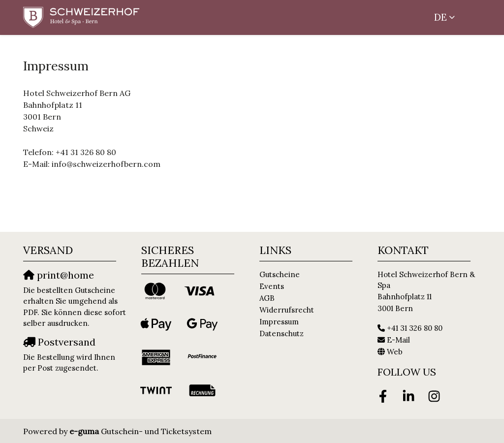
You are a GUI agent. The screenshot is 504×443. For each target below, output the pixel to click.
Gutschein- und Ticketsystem (141, 431)
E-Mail (398, 340)
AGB (267, 298)
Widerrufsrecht (287, 310)
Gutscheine (280, 274)
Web (395, 352)
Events (272, 286)
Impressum (279, 322)
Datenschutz (282, 333)
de (441, 17)
